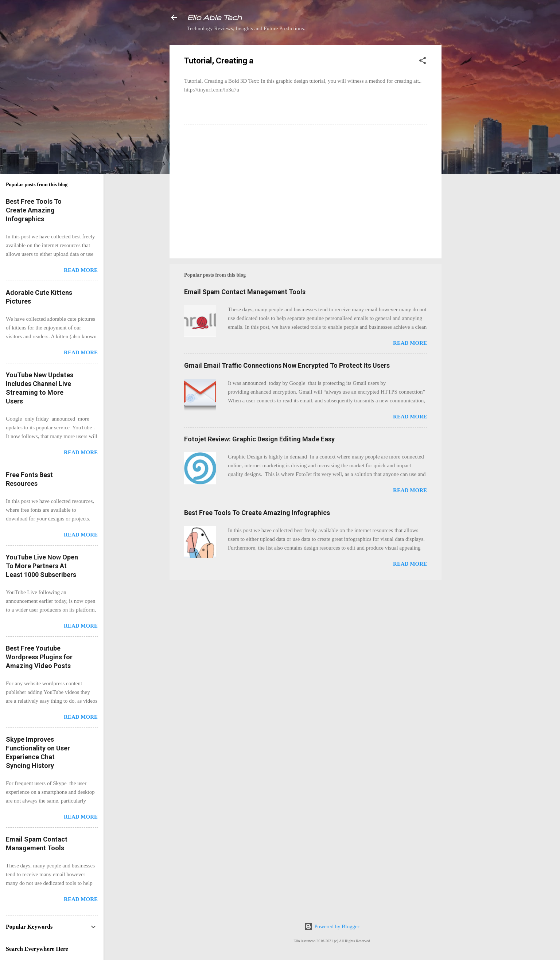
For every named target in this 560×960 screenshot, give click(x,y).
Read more (410, 343)
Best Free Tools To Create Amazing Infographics (257, 513)
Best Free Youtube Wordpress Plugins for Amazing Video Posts (39, 657)
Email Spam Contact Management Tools (245, 292)
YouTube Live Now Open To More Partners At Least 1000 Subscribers (42, 566)
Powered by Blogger (332, 926)
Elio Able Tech (214, 17)
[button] (423, 62)
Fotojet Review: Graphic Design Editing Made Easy (259, 439)
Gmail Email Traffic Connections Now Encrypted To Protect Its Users (287, 365)
